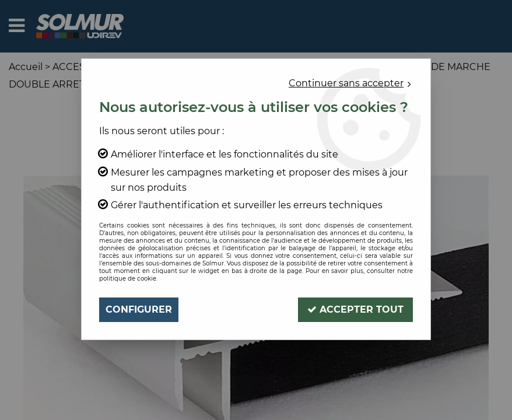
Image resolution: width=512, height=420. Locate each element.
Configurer (139, 309)
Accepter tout (355, 309)
